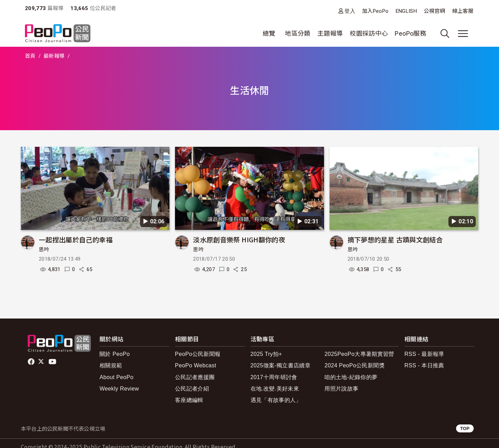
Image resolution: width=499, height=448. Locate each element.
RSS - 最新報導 (424, 354)
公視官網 (434, 11)
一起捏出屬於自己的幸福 (76, 239)
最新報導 (54, 56)
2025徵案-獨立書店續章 (281, 365)
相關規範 (111, 365)
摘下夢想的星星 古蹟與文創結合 (395, 239)
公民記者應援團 (195, 377)
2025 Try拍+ (266, 354)
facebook (32, 362)
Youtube (53, 362)
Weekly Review (119, 389)
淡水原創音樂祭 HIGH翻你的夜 (239, 239)
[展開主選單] (463, 34)
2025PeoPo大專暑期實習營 (359, 354)
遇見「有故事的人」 (276, 400)
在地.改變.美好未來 (275, 389)
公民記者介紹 (192, 389)
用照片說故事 (341, 389)
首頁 (30, 56)
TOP (465, 428)
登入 (350, 11)
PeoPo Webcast (196, 365)
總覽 (269, 33)
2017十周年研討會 (274, 377)
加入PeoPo (375, 11)
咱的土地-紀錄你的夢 (351, 377)
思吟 (44, 250)
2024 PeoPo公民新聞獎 (354, 365)
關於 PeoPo (115, 354)
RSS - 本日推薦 (424, 365)
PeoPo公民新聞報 (198, 354)
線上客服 (463, 11)
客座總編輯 (189, 400)
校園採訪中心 (369, 33)
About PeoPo (116, 377)
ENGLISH (406, 11)
